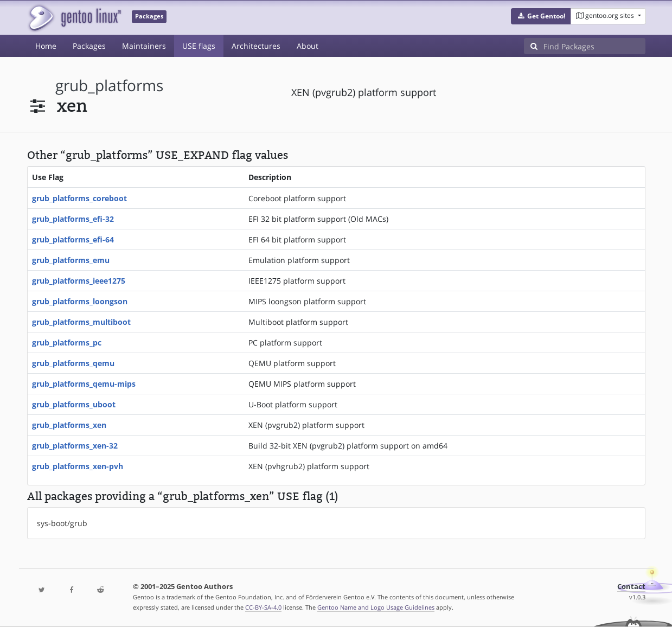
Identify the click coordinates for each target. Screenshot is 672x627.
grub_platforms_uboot (74, 404)
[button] (541, 16)
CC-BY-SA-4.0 (263, 607)
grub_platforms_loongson (80, 301)
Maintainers (144, 46)
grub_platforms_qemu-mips (84, 384)
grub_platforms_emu (71, 260)
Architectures (256, 46)
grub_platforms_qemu (73, 363)
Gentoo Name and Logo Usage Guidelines (376, 607)
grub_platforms (109, 85)
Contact (631, 587)
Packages (89, 46)
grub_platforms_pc (67, 343)
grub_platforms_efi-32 (73, 219)
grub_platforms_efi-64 (73, 239)
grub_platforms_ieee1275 (79, 281)
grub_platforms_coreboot (79, 198)
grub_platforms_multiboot (81, 322)
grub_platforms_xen (69, 425)
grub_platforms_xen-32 (75, 446)
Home (46, 46)
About (308, 46)
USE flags (199, 46)
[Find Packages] (594, 46)
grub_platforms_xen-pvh (78, 466)
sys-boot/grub (62, 523)
